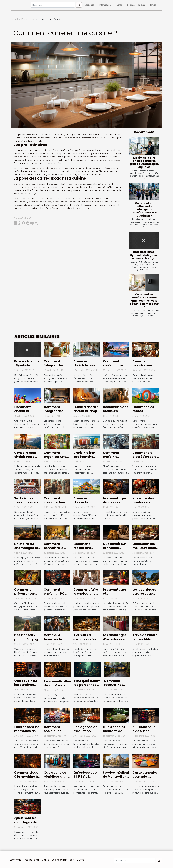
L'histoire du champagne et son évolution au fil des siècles (27, 550)
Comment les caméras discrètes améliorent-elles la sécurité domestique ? (144, 301)
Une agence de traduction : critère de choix (86, 731)
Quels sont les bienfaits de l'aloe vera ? (114, 731)
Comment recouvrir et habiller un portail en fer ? (116, 687)
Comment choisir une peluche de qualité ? (53, 733)
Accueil (14, 19)
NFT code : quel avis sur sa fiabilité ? (144, 731)
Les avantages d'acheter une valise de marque (115, 641)
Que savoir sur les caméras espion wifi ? (26, 685)
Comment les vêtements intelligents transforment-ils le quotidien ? (144, 209)
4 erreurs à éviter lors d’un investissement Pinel (86, 641)
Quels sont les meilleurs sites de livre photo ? (145, 548)
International (105, 5)
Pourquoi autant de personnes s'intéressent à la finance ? (87, 687)
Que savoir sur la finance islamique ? (114, 548)
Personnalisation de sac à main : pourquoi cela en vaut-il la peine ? (57, 687)
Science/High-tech (136, 5)
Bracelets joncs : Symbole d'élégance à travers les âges (144, 255)
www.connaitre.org (56, 163)
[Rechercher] (53, 5)
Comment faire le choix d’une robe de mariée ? (86, 596)
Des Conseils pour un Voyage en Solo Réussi (27, 639)
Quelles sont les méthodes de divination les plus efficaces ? (27, 733)
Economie (89, 5)
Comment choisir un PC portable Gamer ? (54, 596)
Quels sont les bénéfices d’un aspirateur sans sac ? (57, 779)
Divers (153, 5)
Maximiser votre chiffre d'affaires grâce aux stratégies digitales (144, 162)
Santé (119, 5)
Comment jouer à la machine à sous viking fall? (27, 777)
